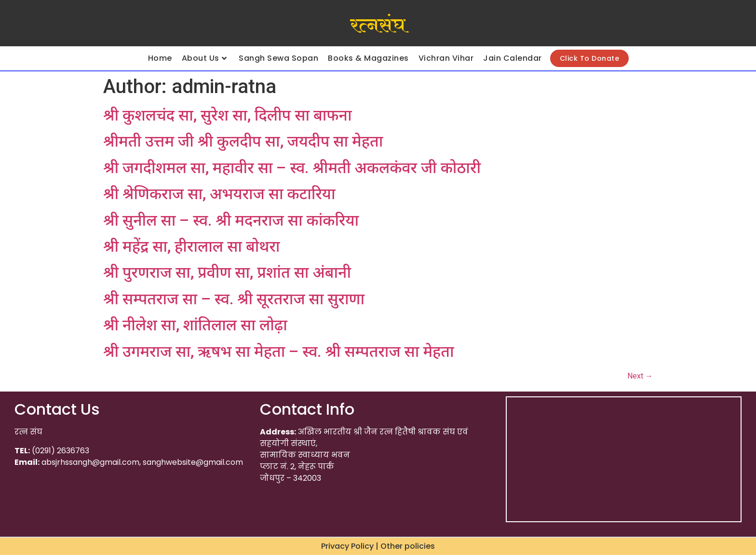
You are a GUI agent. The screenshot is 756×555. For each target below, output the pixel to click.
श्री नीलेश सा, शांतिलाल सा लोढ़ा (195, 325)
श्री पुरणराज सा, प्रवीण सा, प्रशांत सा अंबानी (227, 272)
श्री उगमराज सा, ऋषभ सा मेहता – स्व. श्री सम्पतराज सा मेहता (279, 352)
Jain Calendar (513, 58)
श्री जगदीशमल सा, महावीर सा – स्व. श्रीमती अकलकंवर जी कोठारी (292, 168)
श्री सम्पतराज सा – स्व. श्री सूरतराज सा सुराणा (234, 299)
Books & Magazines (368, 58)
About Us (204, 58)
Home (160, 58)
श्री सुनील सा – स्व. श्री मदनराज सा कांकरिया (231, 220)
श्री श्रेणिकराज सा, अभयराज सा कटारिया (219, 194)
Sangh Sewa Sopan (278, 58)
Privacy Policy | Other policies (378, 546)
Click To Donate (590, 58)
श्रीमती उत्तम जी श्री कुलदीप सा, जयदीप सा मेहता (243, 141)
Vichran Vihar (446, 58)
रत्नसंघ (378, 26)
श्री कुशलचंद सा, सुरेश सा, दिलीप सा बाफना (228, 115)
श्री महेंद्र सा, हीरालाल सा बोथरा (191, 246)
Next (640, 376)
